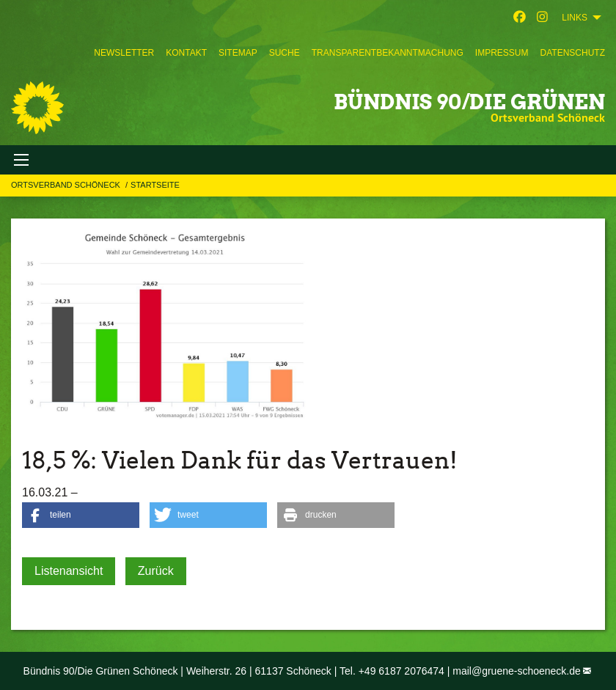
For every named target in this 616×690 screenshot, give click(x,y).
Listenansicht (69, 571)
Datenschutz (573, 53)
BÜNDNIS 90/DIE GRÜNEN (469, 102)
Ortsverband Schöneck (67, 185)
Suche (285, 53)
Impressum (502, 53)
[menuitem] (124, 53)
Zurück (156, 571)
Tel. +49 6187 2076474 (392, 671)
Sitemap (238, 53)
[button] (81, 515)
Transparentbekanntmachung (388, 53)
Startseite (155, 185)
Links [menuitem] (575, 18)
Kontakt (186, 53)
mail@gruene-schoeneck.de (517, 671)
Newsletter (124, 53)
